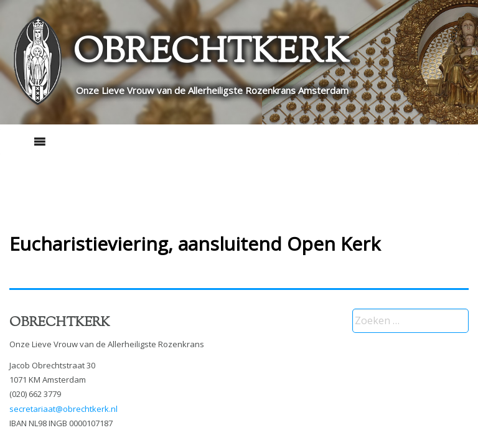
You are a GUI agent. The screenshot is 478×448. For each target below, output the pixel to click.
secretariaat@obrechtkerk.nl (63, 409)
